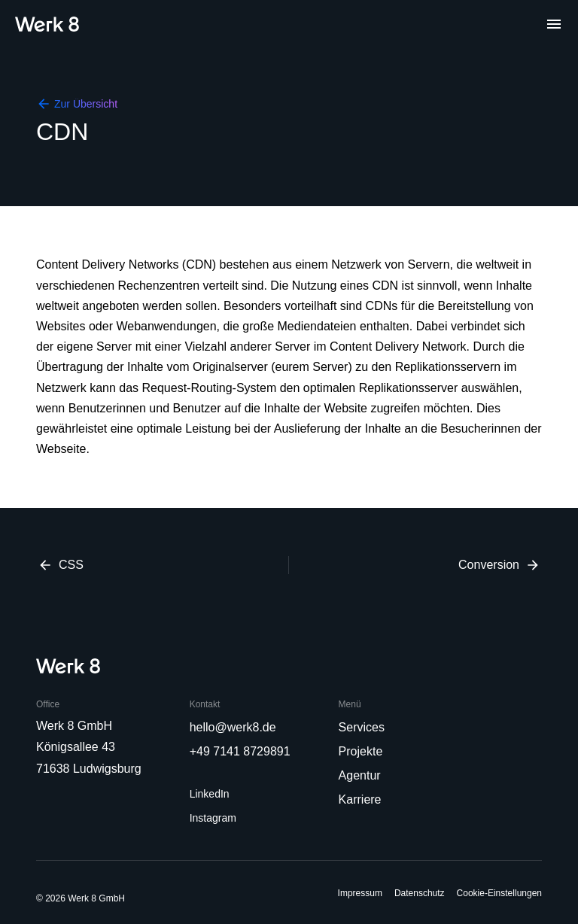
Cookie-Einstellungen (499, 893)
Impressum (360, 893)
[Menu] (554, 24)
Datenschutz (420, 893)
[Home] (47, 24)
